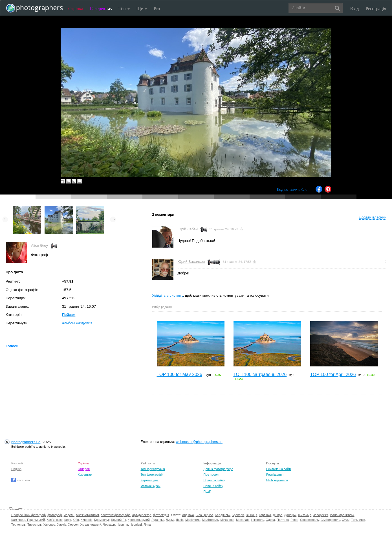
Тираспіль (35, 525)
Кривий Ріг (118, 520)
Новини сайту (213, 486)
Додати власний (373, 217)
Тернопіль (18, 525)
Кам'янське (55, 520)
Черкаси (109, 525)
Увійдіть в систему (168, 295)
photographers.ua (26, 442)
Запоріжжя (321, 515)
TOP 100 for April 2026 (333, 374)
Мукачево (227, 520)
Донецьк (290, 515)
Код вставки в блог (293, 190)
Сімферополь (330, 520)
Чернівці (136, 525)
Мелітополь (210, 520)
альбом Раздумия (77, 323)
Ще (142, 9)
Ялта (147, 525)
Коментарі (85, 475)
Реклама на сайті (279, 469)
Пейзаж (69, 315)
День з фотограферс (218, 469)
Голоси (12, 346)
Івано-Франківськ (342, 515)
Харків (62, 525)
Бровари (238, 515)
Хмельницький (91, 525)
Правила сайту (214, 480)
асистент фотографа (116, 515)
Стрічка (76, 9)
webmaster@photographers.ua (199, 442)
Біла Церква (204, 515)
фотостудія (161, 515)
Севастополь (309, 520)
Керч (68, 520)
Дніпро (278, 515)
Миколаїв (243, 520)
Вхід (355, 9)
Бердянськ (223, 515)
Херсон (73, 525)
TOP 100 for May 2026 (180, 374)
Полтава (283, 520)
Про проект (211, 475)
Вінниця (252, 515)
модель (69, 515)
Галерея (101, 9)
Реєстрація (376, 9)
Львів (180, 520)
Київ (76, 520)
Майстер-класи (277, 480)
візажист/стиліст (87, 515)
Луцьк (170, 520)
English (16, 469)
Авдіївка (188, 515)
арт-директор (142, 515)
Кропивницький (139, 520)
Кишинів (87, 520)
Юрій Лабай (188, 229)
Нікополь (258, 520)
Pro (157, 9)
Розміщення (275, 475)
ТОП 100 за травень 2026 (260, 374)
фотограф (55, 515)
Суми (346, 520)
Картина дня (149, 480)
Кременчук (102, 520)
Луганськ (158, 520)
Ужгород (49, 525)
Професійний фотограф (28, 515)
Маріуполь (193, 520)
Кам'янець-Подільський (28, 520)
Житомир (304, 515)
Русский (17, 463)
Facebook (21, 480)
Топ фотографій (152, 475)
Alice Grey (39, 245)
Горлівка (265, 515)
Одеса (270, 520)
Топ (124, 9)
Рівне (294, 520)
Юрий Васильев (191, 262)
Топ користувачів (153, 469)
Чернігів (122, 525)
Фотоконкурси (150, 486)
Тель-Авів (358, 520)
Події (207, 491)
